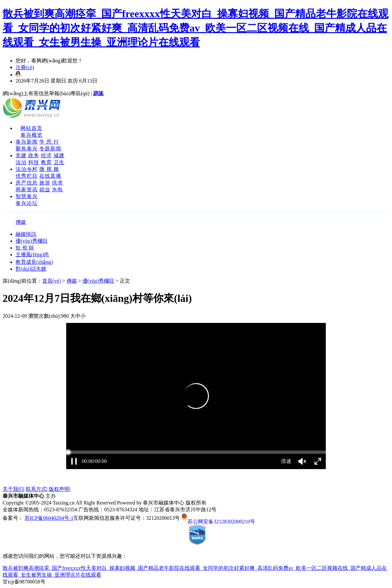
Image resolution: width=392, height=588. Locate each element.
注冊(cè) (25, 67)
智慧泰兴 (27, 196)
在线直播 (50, 176)
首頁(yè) (52, 281)
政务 (34, 155)
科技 (34, 162)
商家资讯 (27, 190)
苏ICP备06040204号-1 (49, 518)
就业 (45, 190)
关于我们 (13, 489)
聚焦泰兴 (27, 149)
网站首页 (31, 128)
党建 (21, 155)
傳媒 (21, 222)
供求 (57, 183)
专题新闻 (50, 149)
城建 (59, 155)
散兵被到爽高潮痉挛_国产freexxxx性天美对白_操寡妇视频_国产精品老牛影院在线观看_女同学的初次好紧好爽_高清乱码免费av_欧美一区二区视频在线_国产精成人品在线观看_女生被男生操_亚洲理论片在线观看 (196, 28)
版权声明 (59, 489)
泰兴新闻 (27, 142)
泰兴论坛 (27, 203)
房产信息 (27, 183)
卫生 (59, 162)
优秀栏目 (27, 176)
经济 (46, 155)
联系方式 (36, 489)
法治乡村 (27, 169)
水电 (57, 190)
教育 (46, 162)
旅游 (45, 183)
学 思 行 (49, 142)
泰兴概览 (31, 135)
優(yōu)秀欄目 (98, 281)
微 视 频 (49, 169)
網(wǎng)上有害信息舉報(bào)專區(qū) (46, 93)
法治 (21, 162)
